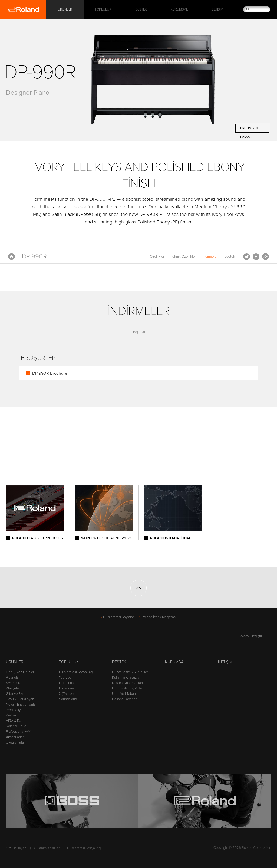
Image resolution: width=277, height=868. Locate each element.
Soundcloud (68, 699)
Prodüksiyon (15, 710)
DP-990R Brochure (50, 373)
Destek (141, 9)
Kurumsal (179, 9)
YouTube (65, 678)
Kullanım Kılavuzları (127, 678)
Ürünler (15, 662)
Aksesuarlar (15, 737)
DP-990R (34, 256)
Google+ (266, 257)
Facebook (256, 257)
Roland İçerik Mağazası (159, 617)
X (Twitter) (66, 694)
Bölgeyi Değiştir (255, 636)
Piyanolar (13, 678)
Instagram (66, 688)
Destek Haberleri (125, 699)
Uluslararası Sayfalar (118, 617)
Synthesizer (15, 683)
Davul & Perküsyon (20, 699)
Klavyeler (13, 688)
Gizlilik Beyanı (17, 848)
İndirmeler (210, 257)
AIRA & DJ (14, 721)
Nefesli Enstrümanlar (21, 705)
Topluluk (103, 9)
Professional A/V (18, 732)
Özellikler (157, 257)
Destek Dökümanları (127, 683)
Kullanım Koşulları (47, 848)
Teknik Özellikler (183, 257)
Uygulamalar (15, 742)
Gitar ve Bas (15, 694)
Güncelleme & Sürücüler (130, 672)
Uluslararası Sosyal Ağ (76, 672)
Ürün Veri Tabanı (124, 694)
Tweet (247, 257)
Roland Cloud (16, 726)
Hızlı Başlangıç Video (128, 688)
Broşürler (138, 332)
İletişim (217, 9)
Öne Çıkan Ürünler (20, 672)
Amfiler (11, 715)
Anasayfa (11, 257)
